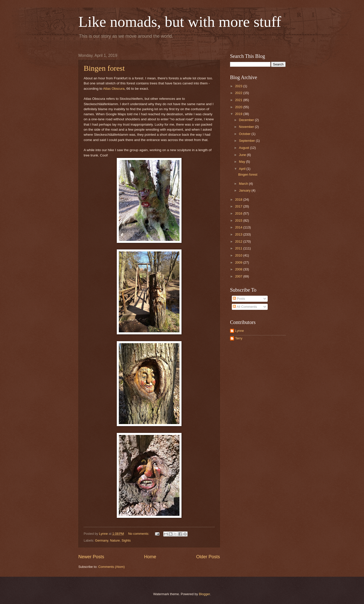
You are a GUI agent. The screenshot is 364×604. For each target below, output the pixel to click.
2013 (239, 234)
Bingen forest (104, 68)
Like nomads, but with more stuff (180, 22)
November (247, 127)
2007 (239, 276)
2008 (239, 269)
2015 (239, 220)
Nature (115, 540)
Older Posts (208, 557)
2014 (239, 227)
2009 (239, 262)
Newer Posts (91, 557)
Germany (102, 540)
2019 (239, 114)
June (243, 155)
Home (150, 557)
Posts (239, 299)
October (245, 134)
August (244, 148)
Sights (126, 540)
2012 (239, 241)
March (244, 184)
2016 (239, 213)
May (242, 162)
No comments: (139, 534)
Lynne (240, 331)
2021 (239, 100)
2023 (239, 86)
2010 (239, 255)
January (245, 190)
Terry (239, 338)
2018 (239, 200)
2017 (239, 206)
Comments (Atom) (111, 567)
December (247, 120)
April (243, 169)
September (247, 141)
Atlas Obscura (114, 89)
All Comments (245, 307)
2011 (239, 248)
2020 (239, 107)
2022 (239, 93)
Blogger (204, 594)
